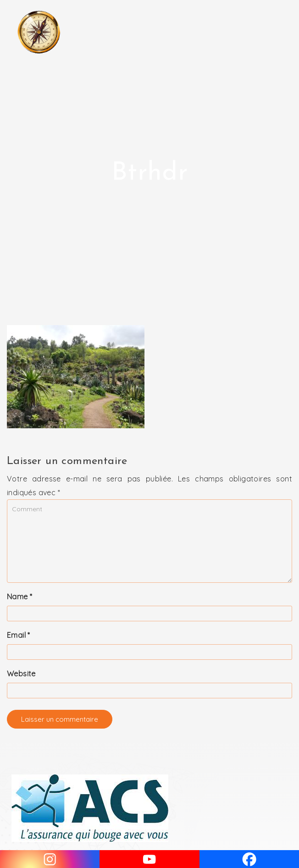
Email (19, 635)
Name (19, 597)
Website (21, 674)
